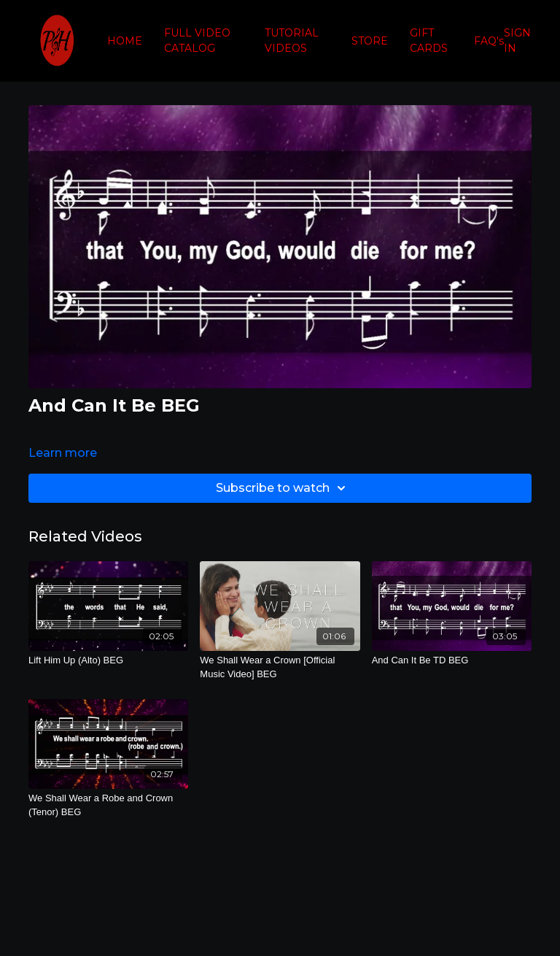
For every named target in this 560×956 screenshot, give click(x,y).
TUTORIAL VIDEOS (292, 41)
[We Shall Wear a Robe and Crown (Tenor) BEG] (108, 805)
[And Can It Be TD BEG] (452, 660)
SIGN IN (517, 41)
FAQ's (489, 41)
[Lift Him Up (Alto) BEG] (108, 660)
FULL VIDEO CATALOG (197, 41)
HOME (125, 41)
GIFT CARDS (429, 41)
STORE (370, 41)
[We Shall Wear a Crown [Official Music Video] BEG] (280, 667)
